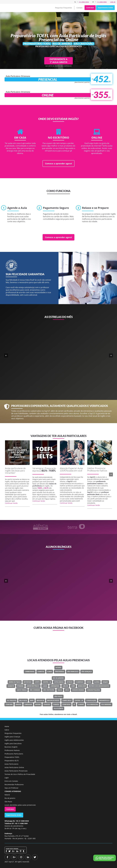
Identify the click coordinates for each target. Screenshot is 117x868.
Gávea (89, 682)
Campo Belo (67, 700)
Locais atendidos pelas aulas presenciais (20, 805)
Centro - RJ (47, 682)
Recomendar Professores (14, 784)
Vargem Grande (78, 690)
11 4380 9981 (102, 2)
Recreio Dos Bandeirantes (99, 686)
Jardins (19, 704)
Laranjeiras (55, 686)
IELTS (44, 471)
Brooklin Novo (53, 700)
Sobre (7, 730)
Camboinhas (30, 672)
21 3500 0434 (84, 2)
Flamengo (80, 682)
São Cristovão (49, 690)
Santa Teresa (22, 690)
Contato (79, 8)
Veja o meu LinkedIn (60, 586)
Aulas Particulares (11, 764)
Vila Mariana (106, 704)
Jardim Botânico (33, 686)
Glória (97, 682)
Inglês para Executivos (13, 743)
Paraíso (56, 704)
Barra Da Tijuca (15, 682)
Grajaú (105, 682)
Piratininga (60, 672)
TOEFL (52, 471)
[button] (6, 355)
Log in (113, 2)
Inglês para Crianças (12, 737)
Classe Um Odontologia (66, 578)
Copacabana (59, 682)
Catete (37, 682)
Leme (73, 686)
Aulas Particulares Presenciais (16, 771)
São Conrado (35, 690)
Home (7, 726)
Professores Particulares (14, 754)
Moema (38, 704)
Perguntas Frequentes (64, 8)
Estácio (70, 682)
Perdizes (47, 704)
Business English (11, 747)
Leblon (65, 686)
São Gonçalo (87, 672)
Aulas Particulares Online (14, 767)
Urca (67, 690)
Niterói (58, 668)
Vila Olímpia (58, 708)
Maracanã (82, 686)
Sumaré (81, 704)
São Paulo (58, 696)
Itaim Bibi (9, 704)
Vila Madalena (93, 704)
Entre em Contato (11, 781)
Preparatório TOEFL (12, 757)
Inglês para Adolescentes (14, 740)
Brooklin (40, 700)
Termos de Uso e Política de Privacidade (20, 774)
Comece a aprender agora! (58, 164)
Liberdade (28, 704)
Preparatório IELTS (12, 761)
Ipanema (20, 686)
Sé (74, 704)
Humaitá (11, 686)
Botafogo (28, 682)
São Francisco (73, 672)
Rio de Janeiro (58, 678)
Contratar (90, 8)
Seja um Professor (11, 788)
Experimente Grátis (105, 8)
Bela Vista (23, 700)
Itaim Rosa (66, 704)
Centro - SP (79, 700)
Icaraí (50, 672)
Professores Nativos (12, 750)
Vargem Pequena (94, 690)
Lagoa (45, 686)
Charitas (41, 672)
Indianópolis (104, 700)
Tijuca (60, 690)
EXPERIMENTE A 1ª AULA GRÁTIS (58, 61)
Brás (32, 700)
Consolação (91, 700)
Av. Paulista (12, 700)
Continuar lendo (11, 503)
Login (7, 778)
